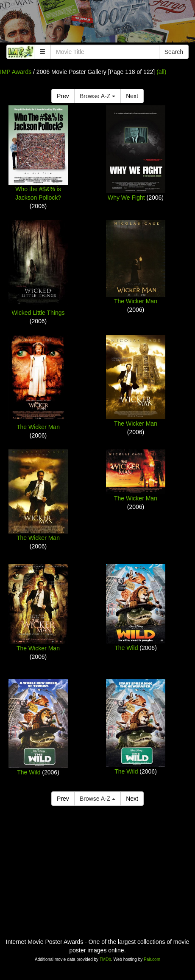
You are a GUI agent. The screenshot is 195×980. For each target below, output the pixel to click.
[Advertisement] (97, 23)
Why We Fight (126, 198)
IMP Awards (16, 72)
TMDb (105, 959)
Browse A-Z (97, 96)
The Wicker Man (136, 301)
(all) (161, 72)
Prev (63, 96)
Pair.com (152, 959)
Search (174, 52)
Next (132, 96)
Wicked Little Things (38, 313)
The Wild (126, 648)
